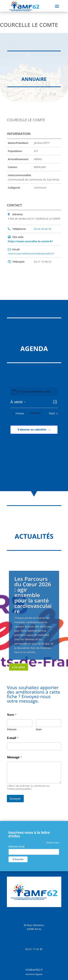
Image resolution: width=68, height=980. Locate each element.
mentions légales (34, 974)
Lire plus (19, 667)
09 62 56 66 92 (43, 229)
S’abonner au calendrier (32, 430)
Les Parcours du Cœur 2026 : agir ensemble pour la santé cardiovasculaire (33, 595)
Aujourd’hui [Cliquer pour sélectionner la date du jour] (35, 413)
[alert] (35, 392)
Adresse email (18, 847)
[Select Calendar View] (55, 402)
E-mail (13, 738)
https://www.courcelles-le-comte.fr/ (30, 241)
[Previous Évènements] (18, 414)
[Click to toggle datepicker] (18, 402)
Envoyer (15, 799)
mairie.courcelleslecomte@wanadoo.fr (31, 254)
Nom (39, 729)
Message (14, 757)
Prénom (12, 729)
